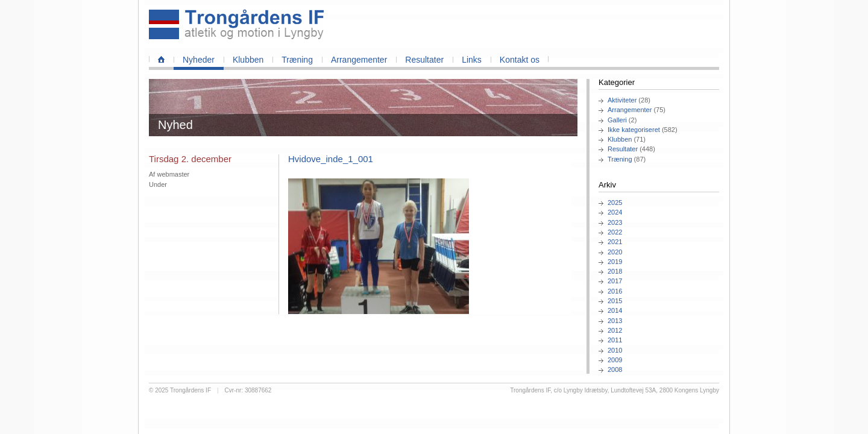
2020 (615, 252)
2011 (615, 340)
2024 (615, 212)
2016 (615, 291)
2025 (615, 203)
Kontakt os (520, 60)
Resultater (424, 60)
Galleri (617, 120)
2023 (615, 222)
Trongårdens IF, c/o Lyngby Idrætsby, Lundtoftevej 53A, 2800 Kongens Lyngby (615, 390)
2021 (615, 242)
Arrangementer (359, 60)
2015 (615, 301)
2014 (615, 310)
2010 (615, 350)
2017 (615, 281)
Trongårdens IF (190, 390)
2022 (615, 232)
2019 (615, 262)
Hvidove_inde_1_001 (331, 159)
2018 (615, 271)
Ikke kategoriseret (634, 130)
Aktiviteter (622, 100)
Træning (297, 60)
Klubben (248, 60)
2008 (615, 370)
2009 (615, 360)
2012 (615, 330)
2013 (615, 321)
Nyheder (199, 60)
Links (472, 60)
